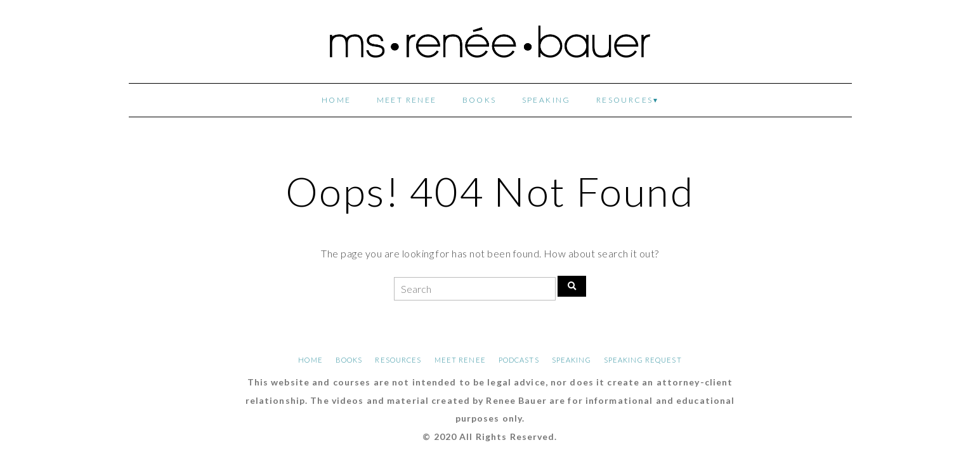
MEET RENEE (407, 100)
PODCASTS (519, 360)
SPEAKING (546, 100)
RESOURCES (625, 100)
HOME (336, 100)
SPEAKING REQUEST (643, 360)
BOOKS (480, 100)
